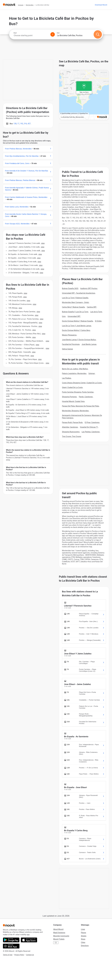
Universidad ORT (74, 316)
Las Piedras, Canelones (91, 432)
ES (56, 943)
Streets (84, 936)
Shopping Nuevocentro (71, 432)
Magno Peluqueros (69, 335)
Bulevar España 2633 (70, 288)
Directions (85, 946)
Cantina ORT (92, 307)
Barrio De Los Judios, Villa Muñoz (75, 369)
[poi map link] (84, 95)
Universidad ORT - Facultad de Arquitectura (79, 293)
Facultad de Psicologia (71, 344)
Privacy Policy (19, 955)
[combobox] (31, 35)
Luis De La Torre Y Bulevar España (75, 298)
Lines (83, 929)
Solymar (92, 373)
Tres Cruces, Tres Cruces (72, 436)
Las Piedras (67, 378)
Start (15, 33)
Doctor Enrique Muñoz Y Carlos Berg (76, 330)
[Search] (98, 34)
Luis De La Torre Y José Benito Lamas (77, 326)
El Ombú (98, 321)
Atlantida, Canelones (70, 427)
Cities (83, 942)
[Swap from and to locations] (53, 34)
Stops (83, 939)
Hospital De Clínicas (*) (89, 427)
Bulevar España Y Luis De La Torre (75, 312)
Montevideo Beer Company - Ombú (75, 302)
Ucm (64, 316)
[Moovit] (9, 5)
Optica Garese (68, 349)
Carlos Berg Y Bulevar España (73, 307)
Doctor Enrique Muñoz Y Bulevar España (78, 321)
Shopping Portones (69, 397)
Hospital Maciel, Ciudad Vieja (73, 401)
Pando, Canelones (86, 397)
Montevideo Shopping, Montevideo (75, 411)
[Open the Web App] (11, 946)
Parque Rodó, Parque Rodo (72, 422)
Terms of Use (8, 955)
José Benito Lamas (89, 344)
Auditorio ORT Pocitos (89, 288)
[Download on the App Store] (29, 940)
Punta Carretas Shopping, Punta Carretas (78, 392)
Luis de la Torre (96, 312)
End (58, 33)
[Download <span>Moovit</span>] (101, 5)
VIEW (43, 243)
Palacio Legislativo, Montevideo (74, 373)
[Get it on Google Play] (11, 940)
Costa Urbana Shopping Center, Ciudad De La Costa (82, 383)
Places (83, 933)
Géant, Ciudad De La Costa (72, 387)
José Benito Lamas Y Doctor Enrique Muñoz (79, 340)
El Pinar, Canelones (92, 422)
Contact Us (30, 955)
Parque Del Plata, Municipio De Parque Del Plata (81, 406)
